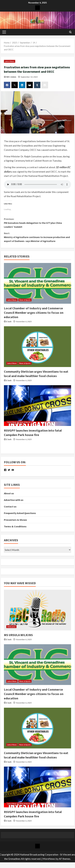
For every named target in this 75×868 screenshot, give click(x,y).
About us (9, 495)
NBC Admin (11, 77)
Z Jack (9, 323)
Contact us (10, 508)
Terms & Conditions (15, 528)
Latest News (10, 61)
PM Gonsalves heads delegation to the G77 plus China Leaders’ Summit (37, 223)
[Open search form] (70, 32)
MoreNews (49, 860)
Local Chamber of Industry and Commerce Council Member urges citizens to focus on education (34, 314)
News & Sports (25, 302)
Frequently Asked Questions (20, 515)
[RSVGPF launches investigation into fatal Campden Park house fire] (37, 407)
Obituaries (11, 628)
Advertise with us (14, 502)
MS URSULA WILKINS (18, 637)
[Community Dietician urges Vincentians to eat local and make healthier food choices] (37, 348)
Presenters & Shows (15, 522)
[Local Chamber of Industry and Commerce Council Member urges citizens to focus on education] (37, 285)
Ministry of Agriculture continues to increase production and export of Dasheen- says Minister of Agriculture (37, 238)
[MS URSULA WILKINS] (37, 612)
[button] (4, 32)
